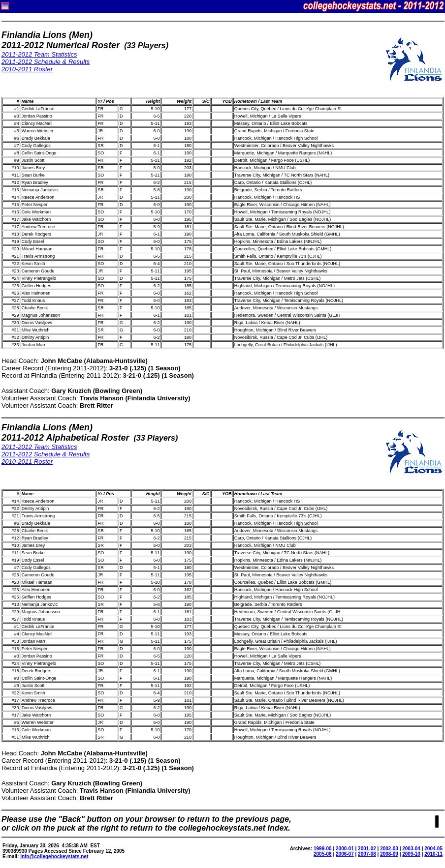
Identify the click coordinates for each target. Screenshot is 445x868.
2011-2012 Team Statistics (39, 54)
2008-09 (389, 854)
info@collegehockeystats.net (54, 856)
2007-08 (367, 854)
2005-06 (323, 854)
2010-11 (433, 854)
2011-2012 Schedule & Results (46, 62)
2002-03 (389, 849)
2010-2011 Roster (27, 69)
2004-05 (433, 849)
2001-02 (367, 849)
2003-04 (411, 849)
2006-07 (345, 854)
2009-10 (411, 854)
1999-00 (323, 849)
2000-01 (345, 849)
